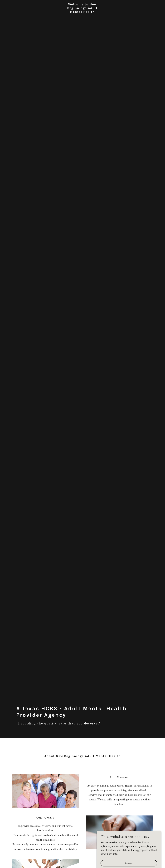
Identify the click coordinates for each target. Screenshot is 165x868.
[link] (82, 16)
